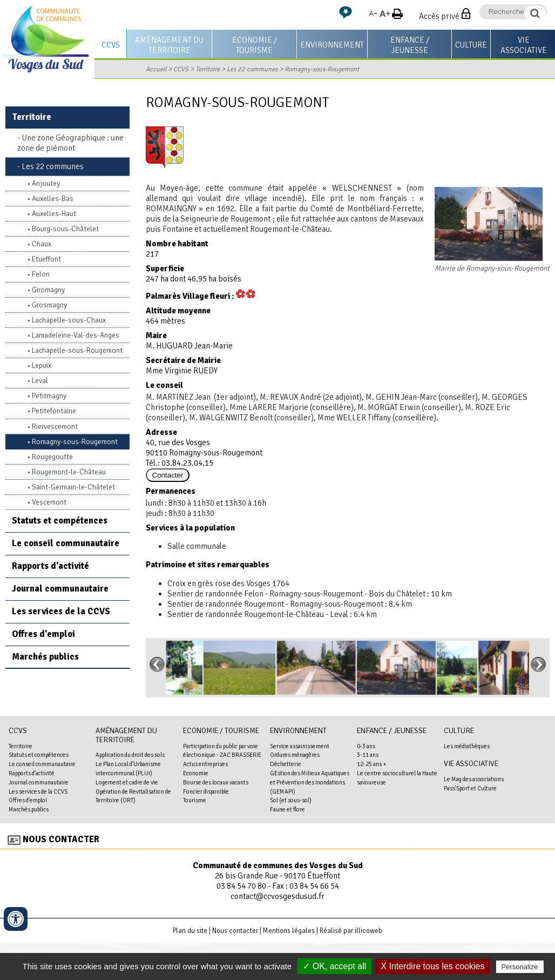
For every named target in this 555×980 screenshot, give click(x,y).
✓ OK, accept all (334, 966)
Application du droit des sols (130, 755)
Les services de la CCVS (61, 611)
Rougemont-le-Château (69, 472)
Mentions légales (289, 931)
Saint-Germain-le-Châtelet (73, 487)
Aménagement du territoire (169, 45)
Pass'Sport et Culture (470, 788)
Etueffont (46, 259)
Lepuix (42, 365)
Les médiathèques (467, 746)
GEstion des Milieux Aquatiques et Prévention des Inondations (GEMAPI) (310, 782)
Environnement (332, 45)
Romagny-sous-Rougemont (322, 69)
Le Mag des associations (474, 779)
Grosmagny (49, 305)
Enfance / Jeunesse (410, 45)
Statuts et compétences (60, 521)
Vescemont (49, 502)
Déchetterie (286, 764)
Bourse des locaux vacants (216, 782)
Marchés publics (45, 657)
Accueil (156, 69)
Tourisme (195, 800)
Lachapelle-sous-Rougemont (77, 350)
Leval (40, 381)
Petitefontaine (54, 411)
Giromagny (48, 290)
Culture (471, 45)
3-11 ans (368, 755)
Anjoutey (46, 183)
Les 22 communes (252, 69)
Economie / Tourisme (255, 45)
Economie (196, 773)
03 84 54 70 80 (241, 886)
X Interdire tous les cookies (432, 966)
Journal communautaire (60, 589)
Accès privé (439, 16)
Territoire (208, 69)
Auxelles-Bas (53, 199)
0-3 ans (366, 746)
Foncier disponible (206, 791)
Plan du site (190, 931)
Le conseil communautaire (66, 543)
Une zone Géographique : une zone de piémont (70, 143)
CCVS (111, 45)
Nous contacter (61, 839)
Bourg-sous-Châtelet (65, 229)
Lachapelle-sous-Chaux (69, 320)
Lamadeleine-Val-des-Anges (76, 335)
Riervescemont (55, 427)
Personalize (520, 967)
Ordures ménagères (295, 755)
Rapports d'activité (50, 566)
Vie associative (471, 764)
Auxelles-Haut (54, 214)
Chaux (42, 244)
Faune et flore (287, 809)
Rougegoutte (52, 457)
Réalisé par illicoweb (351, 931)
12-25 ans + (372, 764)
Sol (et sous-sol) (291, 800)
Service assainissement (300, 746)
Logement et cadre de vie (127, 782)
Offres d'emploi (43, 634)
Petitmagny (49, 396)
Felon (41, 274)
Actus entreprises (205, 764)
